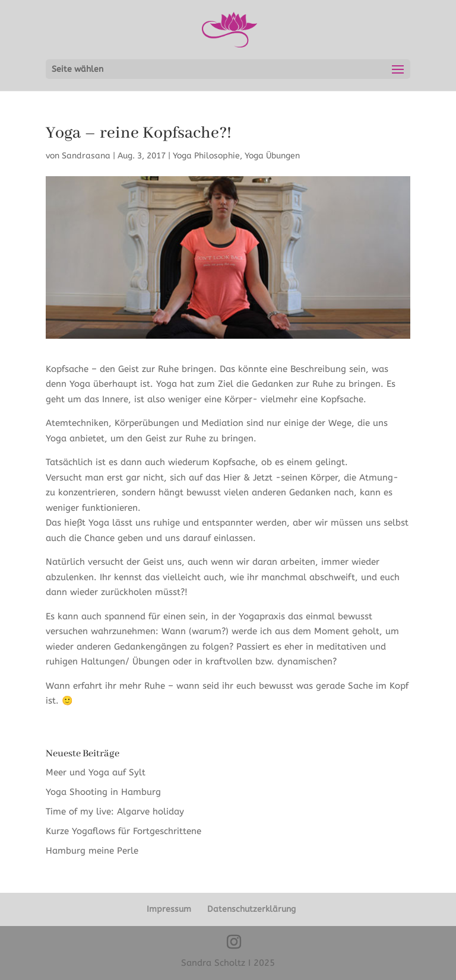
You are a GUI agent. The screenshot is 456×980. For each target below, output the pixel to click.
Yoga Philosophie (206, 156)
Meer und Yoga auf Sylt (96, 772)
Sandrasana (86, 156)
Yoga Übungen (272, 156)
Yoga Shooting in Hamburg (103, 792)
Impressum (169, 909)
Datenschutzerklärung (251, 909)
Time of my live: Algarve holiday (115, 812)
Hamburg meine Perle (94, 851)
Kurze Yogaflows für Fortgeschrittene (123, 831)
